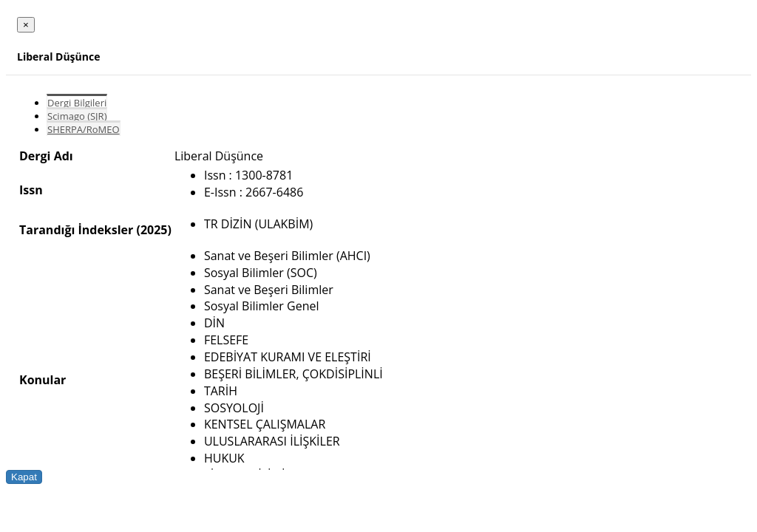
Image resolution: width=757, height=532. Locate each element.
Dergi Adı (46, 156)
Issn (31, 190)
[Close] (26, 25)
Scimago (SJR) (77, 116)
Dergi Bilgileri (77, 103)
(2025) (153, 230)
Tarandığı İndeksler (76, 230)
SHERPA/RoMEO (84, 129)
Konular (43, 380)
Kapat (24, 477)
